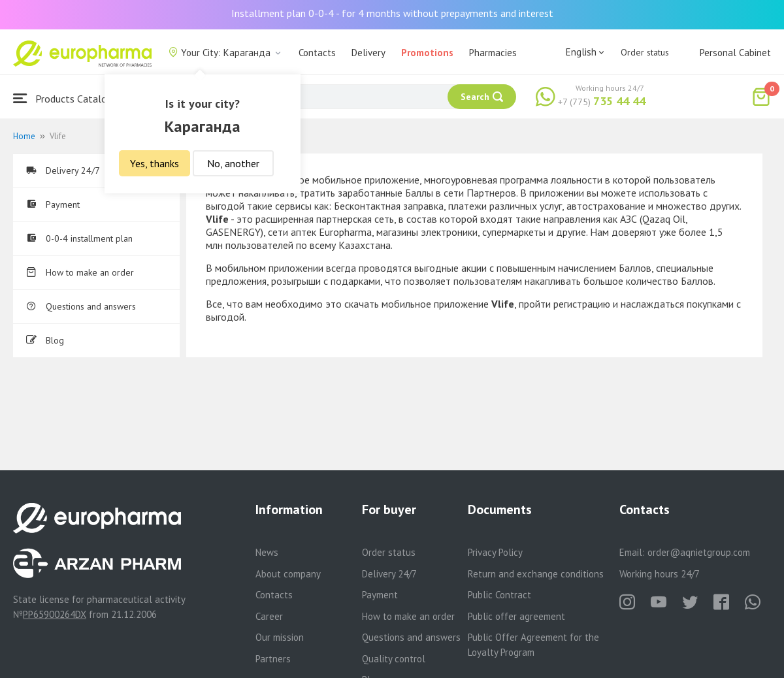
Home (24, 136)
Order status (645, 52)
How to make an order (80, 272)
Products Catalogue (68, 98)
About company (288, 574)
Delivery (368, 53)
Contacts (317, 53)
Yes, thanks (155, 163)
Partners (273, 659)
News (267, 552)
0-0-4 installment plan (79, 238)
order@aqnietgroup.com (699, 552)
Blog (45, 340)
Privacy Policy (495, 552)
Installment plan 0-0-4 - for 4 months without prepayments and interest (392, 13)
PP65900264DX (55, 614)
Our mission (280, 637)
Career (269, 616)
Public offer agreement (516, 616)
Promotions (427, 53)
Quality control (394, 659)
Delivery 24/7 (63, 170)
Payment (53, 204)
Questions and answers (81, 306)
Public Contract (499, 595)
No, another (233, 163)
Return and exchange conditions (536, 574)
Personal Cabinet (735, 53)
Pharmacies (493, 53)
